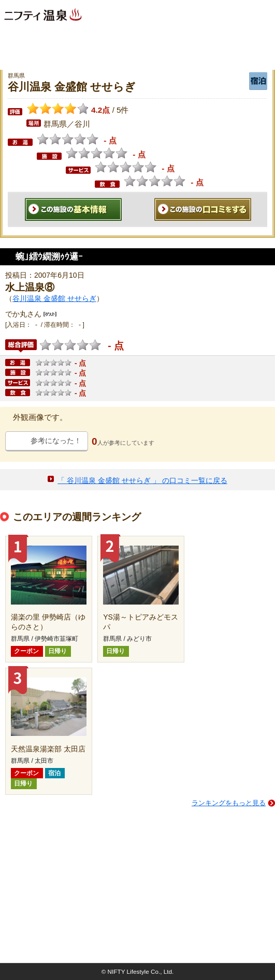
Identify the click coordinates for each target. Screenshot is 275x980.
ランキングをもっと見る (229, 803)
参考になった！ (56, 441)
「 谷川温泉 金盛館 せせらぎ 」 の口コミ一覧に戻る (142, 480)
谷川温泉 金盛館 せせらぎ (54, 298)
